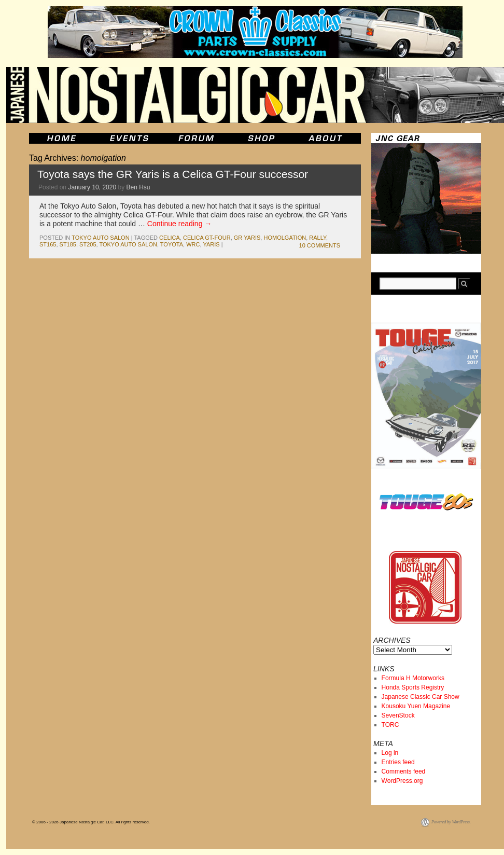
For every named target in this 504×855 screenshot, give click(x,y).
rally (318, 238)
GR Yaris (247, 238)
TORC (390, 725)
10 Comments (320, 245)
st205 (88, 244)
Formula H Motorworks (413, 678)
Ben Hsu (138, 187)
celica (170, 238)
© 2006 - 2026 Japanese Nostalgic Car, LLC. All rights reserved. (91, 822)
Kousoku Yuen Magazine (416, 706)
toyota (172, 244)
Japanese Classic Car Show (421, 697)
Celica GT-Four (207, 238)
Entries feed (398, 762)
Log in (390, 753)
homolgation (285, 238)
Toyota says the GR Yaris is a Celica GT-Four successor (173, 174)
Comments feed (404, 771)
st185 (68, 244)
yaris (211, 244)
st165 (48, 244)
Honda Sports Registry (413, 687)
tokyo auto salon (100, 238)
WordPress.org (402, 781)
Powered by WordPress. (451, 822)
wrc (193, 244)
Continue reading (180, 224)
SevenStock (398, 715)
